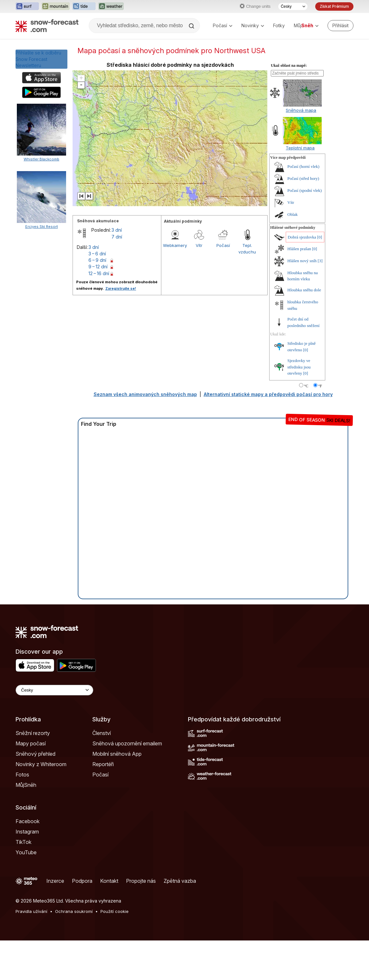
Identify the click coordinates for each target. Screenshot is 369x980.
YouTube (26, 852)
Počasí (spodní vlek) (305, 190)
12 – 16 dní (99, 273)
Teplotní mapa (300, 148)
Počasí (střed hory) (303, 178)
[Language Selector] (54, 690)
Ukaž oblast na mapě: (289, 65)
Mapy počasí (31, 743)
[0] (320, 237)
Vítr (199, 245)
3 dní (117, 230)
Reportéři (103, 764)
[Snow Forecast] (47, 26)
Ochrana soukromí (74, 911)
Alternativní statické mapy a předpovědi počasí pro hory (268, 394)
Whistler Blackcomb (41, 159)
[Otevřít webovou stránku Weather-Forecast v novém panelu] (111, 6)
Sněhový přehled (35, 754)
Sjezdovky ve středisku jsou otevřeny (299, 367)
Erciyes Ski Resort (42, 426)
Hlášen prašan (299, 249)
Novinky (253, 25)
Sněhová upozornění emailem (127, 743)
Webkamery (175, 245)
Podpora (82, 881)
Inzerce (55, 881)
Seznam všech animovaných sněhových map (145, 394)
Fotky (279, 25)
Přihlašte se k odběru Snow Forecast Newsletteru (38, 59)
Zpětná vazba (180, 881)
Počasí (223, 25)
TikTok (23, 842)
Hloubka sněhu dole (304, 290)
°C (306, 386)
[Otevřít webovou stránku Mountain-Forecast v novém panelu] (56, 6)
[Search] (192, 26)
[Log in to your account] (340, 26)
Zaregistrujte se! (121, 288)
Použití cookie (115, 911)
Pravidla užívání (31, 911)
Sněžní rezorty (33, 733)
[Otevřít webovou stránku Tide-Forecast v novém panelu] (84, 6)
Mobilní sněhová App (117, 754)
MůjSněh (26, 785)
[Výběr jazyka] (293, 6)
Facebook (28, 821)
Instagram (27, 832)
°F (320, 386)
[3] (320, 261)
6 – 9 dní (97, 260)
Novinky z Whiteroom (41, 764)
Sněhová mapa (301, 110)
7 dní (117, 237)
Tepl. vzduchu (247, 249)
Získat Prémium (334, 6)
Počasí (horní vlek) (303, 166)
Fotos (22, 775)
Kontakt (109, 881)
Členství (102, 733)
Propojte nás (141, 881)
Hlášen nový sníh (302, 261)
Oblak (293, 214)
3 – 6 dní (97, 254)
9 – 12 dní (98, 267)
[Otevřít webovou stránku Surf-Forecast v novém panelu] (27, 6)
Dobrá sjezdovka (302, 237)
